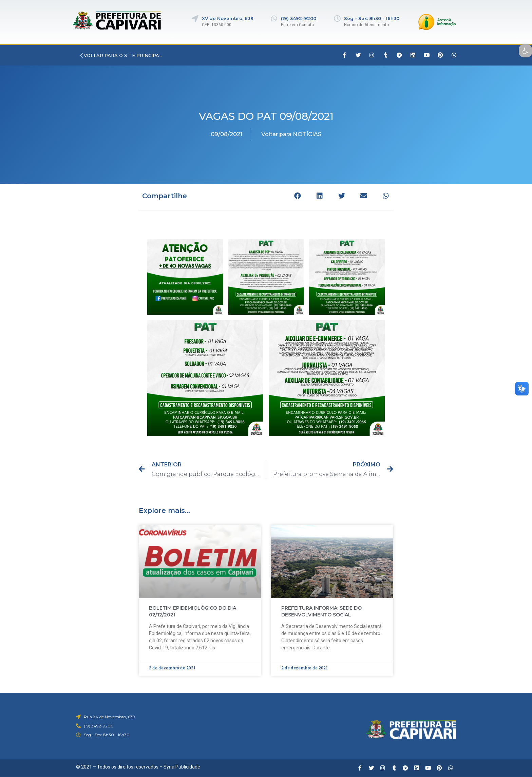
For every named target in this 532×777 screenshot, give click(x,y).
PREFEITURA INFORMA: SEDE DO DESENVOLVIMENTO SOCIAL (321, 611)
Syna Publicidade (182, 767)
